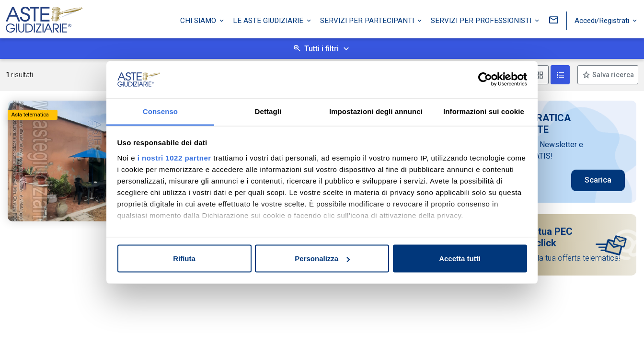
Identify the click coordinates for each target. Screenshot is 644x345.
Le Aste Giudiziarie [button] (269, 21)
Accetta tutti (460, 259)
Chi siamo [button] (199, 21)
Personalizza (322, 259)
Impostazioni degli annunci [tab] (376, 111)
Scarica (598, 180)
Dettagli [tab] (268, 111)
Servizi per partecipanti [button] (368, 21)
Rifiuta (184, 259)
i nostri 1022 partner (174, 157)
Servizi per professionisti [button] (482, 21)
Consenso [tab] (160, 111)
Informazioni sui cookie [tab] (484, 111)
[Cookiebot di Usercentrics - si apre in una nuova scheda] (485, 80)
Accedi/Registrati (603, 21)
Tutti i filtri (322, 49)
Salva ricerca (612, 75)
